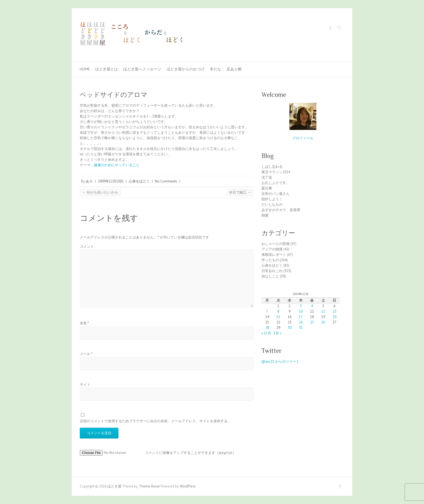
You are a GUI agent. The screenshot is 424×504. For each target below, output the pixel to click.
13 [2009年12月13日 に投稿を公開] (334, 311)
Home (85, 69)
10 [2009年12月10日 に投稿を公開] (301, 311)
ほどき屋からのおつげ (186, 69)
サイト (85, 384)
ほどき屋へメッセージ (142, 69)
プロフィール (303, 138)
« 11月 (266, 333)
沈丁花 (267, 177)
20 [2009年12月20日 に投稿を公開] (334, 317)
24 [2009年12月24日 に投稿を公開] (301, 322)
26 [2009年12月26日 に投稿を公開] (323, 322)
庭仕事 (267, 188)
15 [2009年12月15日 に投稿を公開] (278, 317)
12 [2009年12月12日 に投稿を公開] (323, 311)
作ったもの (270, 260)
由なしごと (270, 276)
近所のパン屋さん (276, 194)
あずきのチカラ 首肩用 (281, 210)
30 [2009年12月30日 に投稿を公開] (290, 328)
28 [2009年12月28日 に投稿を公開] (267, 328)
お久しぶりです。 (276, 183)
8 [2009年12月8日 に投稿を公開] (278, 311)
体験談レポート (274, 255)
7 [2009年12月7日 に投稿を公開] (267, 311)
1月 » (278, 333)
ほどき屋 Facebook (331, 28)
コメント (87, 246)
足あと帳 (234, 69)
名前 (84, 323)
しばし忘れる (272, 167)
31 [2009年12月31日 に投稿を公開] (301, 328)
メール (86, 354)
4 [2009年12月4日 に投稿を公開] (312, 306)
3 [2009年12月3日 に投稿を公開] (301, 306)
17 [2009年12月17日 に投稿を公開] (301, 317)
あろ (89, 181)
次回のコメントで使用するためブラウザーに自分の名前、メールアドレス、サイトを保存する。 (155, 421)
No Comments (166, 181)
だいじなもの (272, 204)
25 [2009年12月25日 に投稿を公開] (312, 322)
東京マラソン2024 (276, 172)
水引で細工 (240, 192)
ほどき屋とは (107, 69)
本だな (216, 69)
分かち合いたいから (100, 192)
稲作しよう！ (272, 199)
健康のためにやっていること (117, 165)
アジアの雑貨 (272, 249)
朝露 (265, 215)
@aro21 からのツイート (281, 361)
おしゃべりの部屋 (276, 244)
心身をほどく (139, 181)
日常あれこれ (272, 271)
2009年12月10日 (111, 181)
